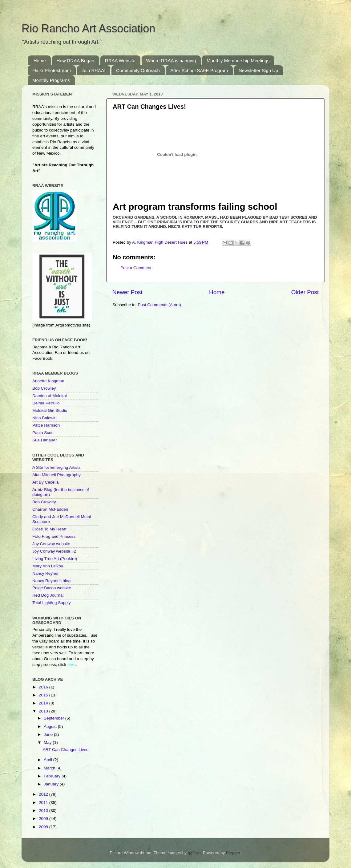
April (48, 760)
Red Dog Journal (48, 595)
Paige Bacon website (52, 588)
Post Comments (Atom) (159, 305)
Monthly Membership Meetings (238, 61)
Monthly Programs (51, 80)
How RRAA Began (76, 61)
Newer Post (127, 292)
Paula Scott (43, 433)
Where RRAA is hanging (171, 61)
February (53, 776)
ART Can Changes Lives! (66, 750)
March (50, 768)
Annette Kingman (48, 381)
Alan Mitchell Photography (56, 475)
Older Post (305, 292)
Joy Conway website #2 (54, 551)
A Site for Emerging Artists (56, 467)
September (54, 718)
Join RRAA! (94, 70)
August (51, 726)
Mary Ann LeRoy (48, 566)
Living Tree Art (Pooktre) (55, 559)
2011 (44, 803)
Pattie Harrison (46, 425)
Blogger (233, 853)
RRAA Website (120, 61)
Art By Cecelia (46, 482)
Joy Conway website (51, 544)
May (48, 742)
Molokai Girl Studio (50, 410)
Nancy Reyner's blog (51, 581)
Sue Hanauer (45, 440)
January (52, 784)
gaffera (194, 853)
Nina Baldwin (44, 418)
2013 (44, 711)
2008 (44, 827)
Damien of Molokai (50, 396)
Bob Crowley (44, 388)
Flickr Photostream (52, 70)
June (49, 734)
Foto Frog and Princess (54, 536)
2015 (44, 695)
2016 (44, 687)
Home (40, 61)
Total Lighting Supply (52, 603)
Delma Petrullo (46, 403)
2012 (44, 794)
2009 (44, 819)
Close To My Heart (49, 529)
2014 (44, 703)
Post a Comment (136, 268)
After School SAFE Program (199, 70)
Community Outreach (138, 70)
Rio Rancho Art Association (88, 28)
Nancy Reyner (46, 573)
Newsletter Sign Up (258, 70)
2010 (44, 811)
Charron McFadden (50, 509)
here (72, 665)
